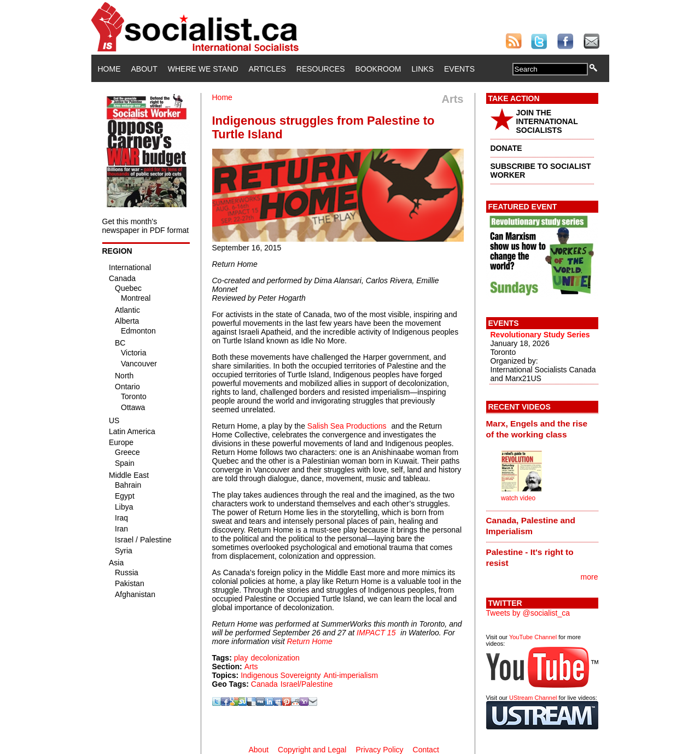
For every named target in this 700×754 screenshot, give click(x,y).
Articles (267, 69)
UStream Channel (533, 698)
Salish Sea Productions (347, 426)
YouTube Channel (533, 637)
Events (459, 69)
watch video (518, 498)
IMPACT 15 (376, 633)
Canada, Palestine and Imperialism (531, 526)
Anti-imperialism (351, 675)
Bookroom (378, 69)
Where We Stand (203, 69)
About (144, 69)
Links (423, 69)
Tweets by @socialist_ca (528, 613)
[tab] (542, 429)
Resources (321, 69)
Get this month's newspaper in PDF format (146, 226)
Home (109, 69)
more (590, 577)
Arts (251, 667)
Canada (264, 684)
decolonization (275, 658)
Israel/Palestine (307, 684)
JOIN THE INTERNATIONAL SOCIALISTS (547, 121)
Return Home (309, 641)
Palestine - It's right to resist (530, 557)
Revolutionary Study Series (540, 335)
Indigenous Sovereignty (281, 675)
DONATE (506, 148)
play (241, 658)
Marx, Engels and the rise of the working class (537, 429)
